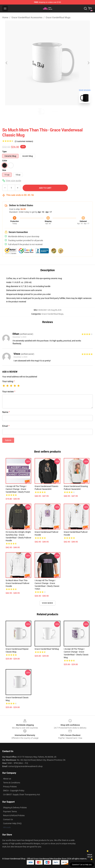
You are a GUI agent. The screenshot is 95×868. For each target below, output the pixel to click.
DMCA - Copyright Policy (14, 791)
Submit (8, 440)
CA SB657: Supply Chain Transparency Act (22, 795)
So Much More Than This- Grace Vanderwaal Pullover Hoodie (18, 583)
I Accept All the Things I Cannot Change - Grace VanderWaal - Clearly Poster (18, 489)
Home (5, 17)
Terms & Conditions (12, 783)
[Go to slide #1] (40, 112)
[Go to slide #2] (55, 112)
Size (4, 170)
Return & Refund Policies (14, 815)
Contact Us (8, 819)
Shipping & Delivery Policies (15, 808)
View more (47, 603)
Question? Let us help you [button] (82, 865)
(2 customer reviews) (24, 141)
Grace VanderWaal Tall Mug (47, 649)
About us (7, 779)
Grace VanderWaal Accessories (27, 17)
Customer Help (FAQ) (12, 823)
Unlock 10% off (90, 856)
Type (4, 152)
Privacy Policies (10, 787)
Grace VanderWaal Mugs (58, 17)
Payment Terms (10, 812)
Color (5, 161)
